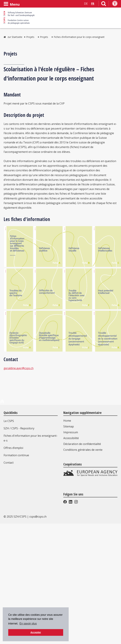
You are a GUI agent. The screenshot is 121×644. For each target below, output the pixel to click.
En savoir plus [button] (28, 624)
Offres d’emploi (13, 448)
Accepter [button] (36, 632)
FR (93, 4)
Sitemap (69, 426)
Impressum (71, 432)
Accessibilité (71, 438)
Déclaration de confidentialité (82, 444)
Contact (9, 463)
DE (86, 4)
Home (67, 421)
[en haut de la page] (2, 403)
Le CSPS (9, 421)
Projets (30, 37)
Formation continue (16, 455)
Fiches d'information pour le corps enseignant (79, 37)
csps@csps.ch (38, 517)
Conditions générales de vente (83, 450)
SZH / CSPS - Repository (19, 428)
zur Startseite (15, 37)
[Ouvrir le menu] (12, 4)
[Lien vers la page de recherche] (104, 4)
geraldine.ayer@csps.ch (19, 368)
